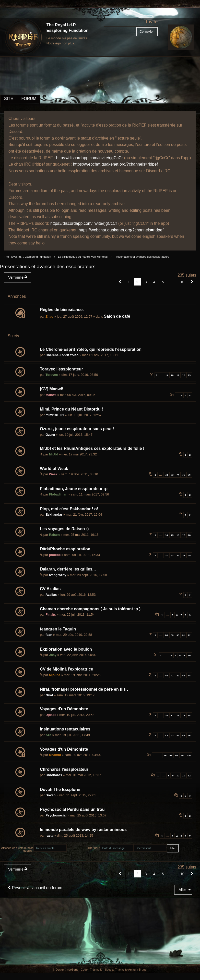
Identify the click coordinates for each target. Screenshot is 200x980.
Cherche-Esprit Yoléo (62, 355)
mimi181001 (55, 415)
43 (184, 675)
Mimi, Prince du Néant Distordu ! (71, 409)
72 (166, 475)
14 (166, 535)
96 (165, 755)
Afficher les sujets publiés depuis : (17, 849)
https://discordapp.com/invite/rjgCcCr (90, 158)
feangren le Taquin (58, 629)
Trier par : (94, 848)
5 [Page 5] (163, 282)
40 (166, 675)
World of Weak (54, 469)
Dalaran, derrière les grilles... (68, 569)
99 (182, 755)
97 (171, 755)
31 (166, 555)
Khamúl (55, 755)
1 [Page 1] (129, 282)
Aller (182, 890)
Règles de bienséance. (62, 310)
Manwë (51, 395)
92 (189, 635)
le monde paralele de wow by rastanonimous (83, 830)
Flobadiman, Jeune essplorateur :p (74, 489)
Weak (53, 474)
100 (189, 755)
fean (49, 635)
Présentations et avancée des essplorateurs (142, 257)
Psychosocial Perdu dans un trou (72, 809)
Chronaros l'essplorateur (64, 769)
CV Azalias (50, 589)
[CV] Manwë (51, 389)
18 (189, 535)
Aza (48, 735)
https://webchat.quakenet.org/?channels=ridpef (115, 164)
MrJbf (54, 454)
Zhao (49, 317)
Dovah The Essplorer (60, 790)
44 (189, 675)
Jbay (53, 655)
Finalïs (51, 615)
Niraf (49, 695)
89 (172, 635)
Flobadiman (58, 494)
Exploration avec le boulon (66, 649)
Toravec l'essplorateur (61, 369)
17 (184, 535)
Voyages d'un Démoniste (64, 709)
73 (172, 475)
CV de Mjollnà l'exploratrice (66, 669)
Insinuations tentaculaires (65, 729)
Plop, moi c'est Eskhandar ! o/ (69, 509)
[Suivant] (192, 282)
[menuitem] (19, 277)
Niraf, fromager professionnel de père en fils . (84, 689)
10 (172, 375)
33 (178, 555)
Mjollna (55, 675)
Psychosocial (56, 815)
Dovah (50, 795)
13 (189, 375)
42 (178, 675)
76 (189, 475)
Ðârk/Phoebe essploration (65, 549)
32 (172, 555)
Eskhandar (54, 514)
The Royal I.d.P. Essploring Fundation (28, 257)
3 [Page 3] (146, 282)
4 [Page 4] (154, 282)
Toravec (52, 375)
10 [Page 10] (182, 282)
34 (184, 555)
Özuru (50, 435)
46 (189, 735)
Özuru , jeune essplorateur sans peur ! (77, 429)
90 (178, 635)
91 (184, 635)
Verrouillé (17, 277)
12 (184, 375)
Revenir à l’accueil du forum (35, 888)
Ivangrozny (58, 575)
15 (172, 535)
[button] (120, 282)
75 (184, 475)
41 (172, 675)
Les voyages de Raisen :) (64, 529)
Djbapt (51, 715)
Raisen (54, 535)
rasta (49, 835)
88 (166, 635)
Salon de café (117, 316)
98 (177, 755)
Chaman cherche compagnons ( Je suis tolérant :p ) (90, 609)
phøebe (55, 555)
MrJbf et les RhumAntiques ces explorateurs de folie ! (92, 448)
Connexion (147, 32)
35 (189, 555)
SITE (9, 99)
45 (184, 735)
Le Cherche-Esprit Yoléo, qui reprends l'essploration (91, 349)
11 (178, 375)
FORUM (29, 99)
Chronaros (54, 775)
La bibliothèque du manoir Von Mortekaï (83, 257)
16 (178, 535)
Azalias (51, 595)
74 (178, 475)
